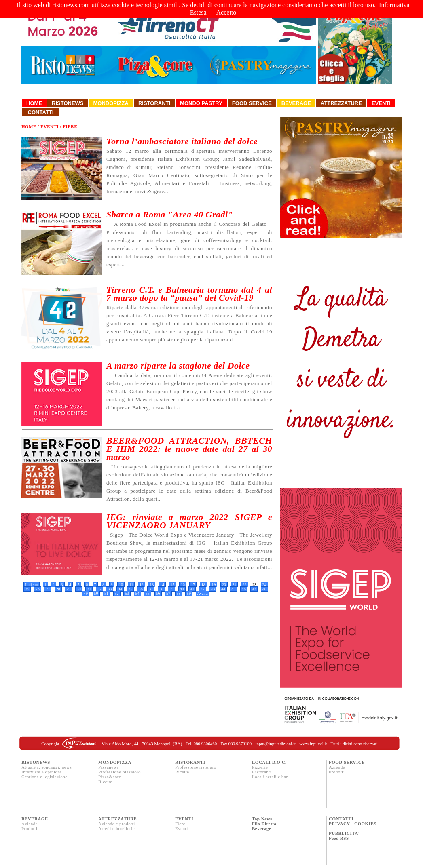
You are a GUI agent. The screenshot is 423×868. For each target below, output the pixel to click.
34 (120, 589)
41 (192, 589)
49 (86, 593)
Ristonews (68, 103)
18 (203, 585)
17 (193, 585)
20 (224, 585)
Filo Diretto (264, 824)
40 (182, 589)
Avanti (203, 593)
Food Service (252, 103)
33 (110, 589)
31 (89, 589)
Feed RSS (339, 838)
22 (245, 585)
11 (131, 585)
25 (27, 589)
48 (264, 589)
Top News (262, 819)
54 (137, 593)
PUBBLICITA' (344, 833)
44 (223, 589)
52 (117, 593)
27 (48, 589)
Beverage (296, 103)
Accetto (226, 12)
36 (141, 589)
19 (214, 585)
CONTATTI (341, 819)
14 (162, 585)
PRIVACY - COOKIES (353, 824)
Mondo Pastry (201, 103)
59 (189, 593)
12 (142, 585)
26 (38, 589)
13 (152, 585)
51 (106, 593)
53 (127, 593)
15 (172, 585)
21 (234, 585)
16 (183, 585)
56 (158, 593)
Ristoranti (154, 103)
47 (254, 589)
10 (121, 585)
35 (130, 589)
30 (79, 589)
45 (233, 589)
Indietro (32, 585)
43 (213, 589)
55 (148, 593)
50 (96, 593)
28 (58, 589)
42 (203, 589)
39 (171, 589)
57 (168, 593)
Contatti (41, 112)
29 (68, 589)
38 (161, 589)
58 (179, 593)
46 (244, 589)
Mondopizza (111, 103)
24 (264, 585)
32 (99, 589)
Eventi (381, 103)
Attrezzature (341, 103)
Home (34, 103)
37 (151, 589)
